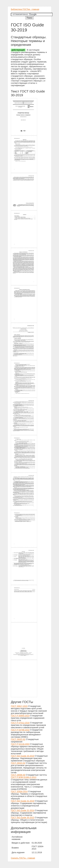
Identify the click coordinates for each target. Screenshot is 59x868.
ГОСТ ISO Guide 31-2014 (23, 810)
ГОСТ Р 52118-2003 (20, 744)
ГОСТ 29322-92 (18, 739)
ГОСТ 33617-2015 (19, 706)
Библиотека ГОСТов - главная (25, 9)
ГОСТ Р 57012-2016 (20, 723)
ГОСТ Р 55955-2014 (20, 716)
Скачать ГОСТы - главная (23, 858)
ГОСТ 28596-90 (18, 775)
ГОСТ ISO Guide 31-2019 (23, 801)
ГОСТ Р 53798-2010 (20, 730)
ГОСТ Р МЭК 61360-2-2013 (24, 777)
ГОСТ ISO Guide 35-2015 (23, 818)
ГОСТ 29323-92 (18, 763)
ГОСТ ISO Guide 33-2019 (23, 756)
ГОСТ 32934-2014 (19, 791)
